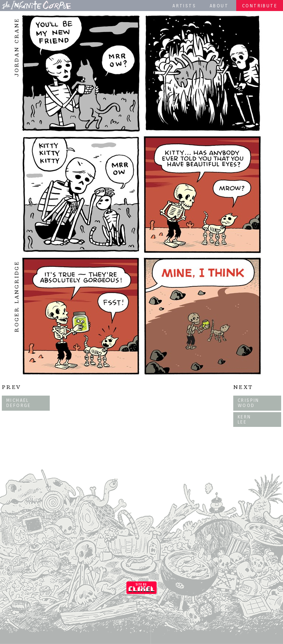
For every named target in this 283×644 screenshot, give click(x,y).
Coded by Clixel (141, 588)
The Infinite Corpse (36, 5)
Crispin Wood (249, 403)
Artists (184, 6)
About (219, 6)
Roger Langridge (17, 296)
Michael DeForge (19, 403)
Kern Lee (244, 419)
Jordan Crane (17, 47)
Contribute (260, 6)
